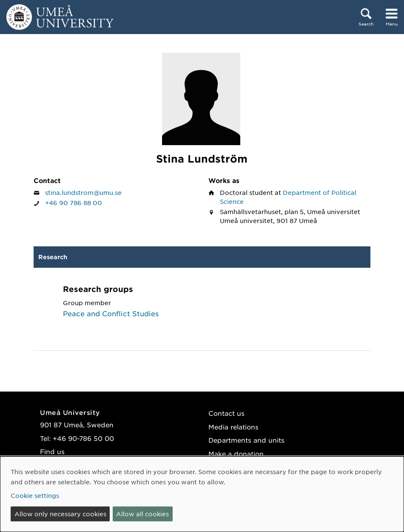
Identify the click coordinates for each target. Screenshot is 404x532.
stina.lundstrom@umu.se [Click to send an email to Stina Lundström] (83, 192)
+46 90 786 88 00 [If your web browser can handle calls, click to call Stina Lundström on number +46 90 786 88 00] (74, 203)
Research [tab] (53, 257)
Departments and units (246, 440)
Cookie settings (35, 495)
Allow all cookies (142, 514)
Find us (52, 451)
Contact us (226, 413)
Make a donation (236, 453)
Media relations (233, 427)
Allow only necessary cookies (60, 514)
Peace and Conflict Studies (111, 313)
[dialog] (202, 494)
